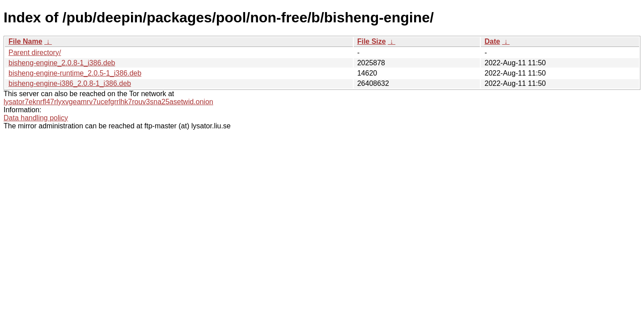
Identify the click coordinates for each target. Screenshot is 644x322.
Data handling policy (36, 118)
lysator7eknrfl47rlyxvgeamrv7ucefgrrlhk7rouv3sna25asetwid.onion (108, 102)
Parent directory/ (35, 53)
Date (492, 41)
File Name (25, 41)
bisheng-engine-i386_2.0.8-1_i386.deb (70, 83)
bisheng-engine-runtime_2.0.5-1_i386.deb (75, 73)
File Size (372, 41)
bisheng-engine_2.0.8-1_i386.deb (62, 63)
